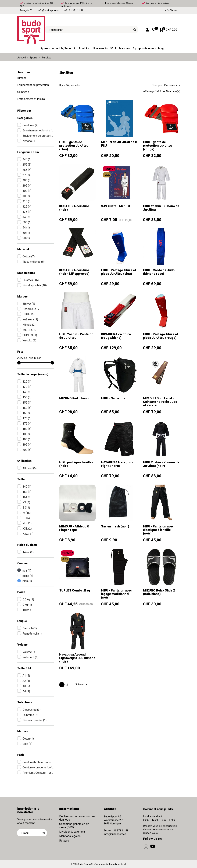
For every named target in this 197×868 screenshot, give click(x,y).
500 (27, 222)
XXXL (28, 534)
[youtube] (153, 849)
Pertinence (172, 85)
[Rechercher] (135, 30)
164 (27, 497)
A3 (26, 686)
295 (27, 186)
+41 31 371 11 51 (74, 11)
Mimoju (29, 325)
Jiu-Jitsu (24, 72)
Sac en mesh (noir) (115, 526)
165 (27, 413)
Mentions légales (70, 836)
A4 (26, 691)
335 (27, 212)
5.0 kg (28, 599)
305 (27, 196)
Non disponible (35, 285)
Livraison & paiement (72, 832)
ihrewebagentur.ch (118, 864)
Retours (64, 841)
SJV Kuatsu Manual (116, 206)
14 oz (28, 552)
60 (26, 233)
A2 (26, 681)
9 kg (27, 605)
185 (27, 434)
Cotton (29, 256)
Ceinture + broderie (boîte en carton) (38, 767)
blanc (28, 576)
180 (27, 429)
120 (27, 382)
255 (27, 165)
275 (27, 175)
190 (27, 439)
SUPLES (30, 335)
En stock (31, 280)
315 (27, 201)
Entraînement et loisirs (31, 99)
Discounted (32, 710)
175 (27, 424)
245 (27, 159)
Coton (28, 739)
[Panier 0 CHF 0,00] (169, 30)
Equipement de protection (33, 85)
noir (27, 571)
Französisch (32, 634)
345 (27, 217)
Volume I (30, 652)
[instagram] (146, 849)
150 (27, 397)
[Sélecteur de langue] (26, 11)
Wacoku (29, 340)
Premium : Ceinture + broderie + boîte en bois (38, 773)
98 (26, 238)
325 (27, 207)
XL (27, 523)
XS (26, 502)
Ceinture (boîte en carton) (38, 762)
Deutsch (30, 628)
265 (27, 170)
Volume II (30, 657)
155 (27, 403)
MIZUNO (30, 330)
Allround (30, 468)
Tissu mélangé (34, 262)
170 (27, 418)
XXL (27, 529)
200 (27, 450)
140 (27, 392)
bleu (27, 581)
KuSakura (30, 319)
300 (27, 191)
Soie (27, 744)
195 (27, 445)
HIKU (28, 314)
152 (27, 492)
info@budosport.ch (49, 11)
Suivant (82, 685)
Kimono (22, 78)
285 (27, 180)
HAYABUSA (31, 309)
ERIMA (29, 304)
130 (27, 387)
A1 (26, 676)
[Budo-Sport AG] (29, 30)
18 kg (28, 610)
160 (27, 408)
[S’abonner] (44, 833)
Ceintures (23, 92)
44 (26, 228)
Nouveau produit (35, 720)
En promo (30, 715)
